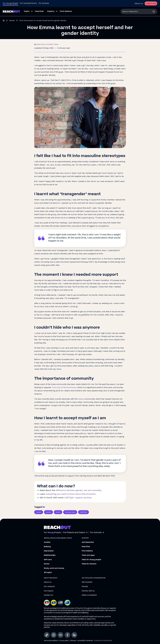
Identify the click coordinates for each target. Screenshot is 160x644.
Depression (49, 551)
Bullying (47, 547)
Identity (48, 512)
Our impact (49, 591)
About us (139, 3)
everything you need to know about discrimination (71, 494)
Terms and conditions (51, 641)
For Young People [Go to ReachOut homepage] (10, 3)
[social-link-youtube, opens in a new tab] (61, 635)
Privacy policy (64, 641)
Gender (12, 20)
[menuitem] (28, 11)
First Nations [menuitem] (66, 11)
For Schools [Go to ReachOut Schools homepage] (44, 3)
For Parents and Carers (76, 533)
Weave (81, 399)
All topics (48, 573)
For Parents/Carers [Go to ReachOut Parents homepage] (28, 3)
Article (58, 512)
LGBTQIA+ (84, 512)
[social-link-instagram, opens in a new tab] (54, 635)
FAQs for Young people (91, 560)
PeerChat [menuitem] (39, 11)
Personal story (70, 512)
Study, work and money (54, 568)
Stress (47, 564)
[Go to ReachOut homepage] (11, 11)
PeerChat (86, 547)
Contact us (48, 595)
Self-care (48, 560)
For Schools (97, 533)
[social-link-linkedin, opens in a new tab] (74, 635)
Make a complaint (89, 595)
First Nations (87, 551)
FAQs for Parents (89, 564)
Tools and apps (88, 555)
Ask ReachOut (88, 542)
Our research (49, 587)
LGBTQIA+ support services (78, 498)
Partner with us (88, 591)
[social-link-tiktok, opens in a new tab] (47, 635)
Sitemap (73, 641)
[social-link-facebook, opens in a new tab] (67, 635)
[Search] (154, 11)
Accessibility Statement (85, 641)
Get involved (87, 582)
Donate (85, 587)
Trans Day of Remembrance (64, 387)
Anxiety (47, 542)
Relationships (50, 555)
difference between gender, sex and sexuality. (79, 490)
